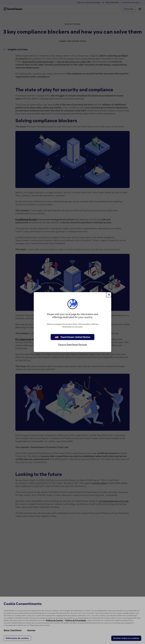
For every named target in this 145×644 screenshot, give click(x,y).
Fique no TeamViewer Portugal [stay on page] (72, 345)
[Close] (109, 295)
